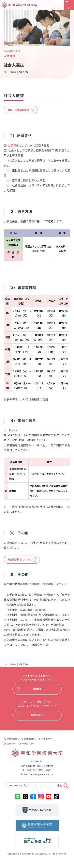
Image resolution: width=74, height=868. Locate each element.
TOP (5, 667)
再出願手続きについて (22, 561)
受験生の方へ (14, 744)
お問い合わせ (37, 720)
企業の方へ (13, 749)
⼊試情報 (14, 667)
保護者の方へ (35, 744)
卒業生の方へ (32, 749)
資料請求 (37, 692)
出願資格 (13, 147)
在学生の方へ (55, 744)
